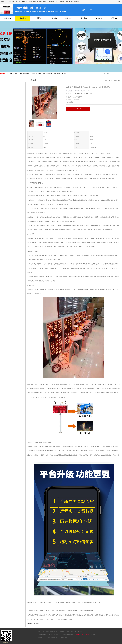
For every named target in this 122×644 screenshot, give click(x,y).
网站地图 (64, 637)
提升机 (90, 93)
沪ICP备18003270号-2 (69, 634)
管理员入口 (59, 637)
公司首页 (8, 18)
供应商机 (23, 18)
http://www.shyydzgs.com (34, 624)
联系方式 (114, 18)
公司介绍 (53, 18)
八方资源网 (47, 637)
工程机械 (76, 93)
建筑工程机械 (83, 93)
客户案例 (84, 18)
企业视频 (38, 18)
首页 (112, 80)
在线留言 (78, 109)
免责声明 (53, 637)
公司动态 (69, 18)
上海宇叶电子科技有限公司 (82, 634)
